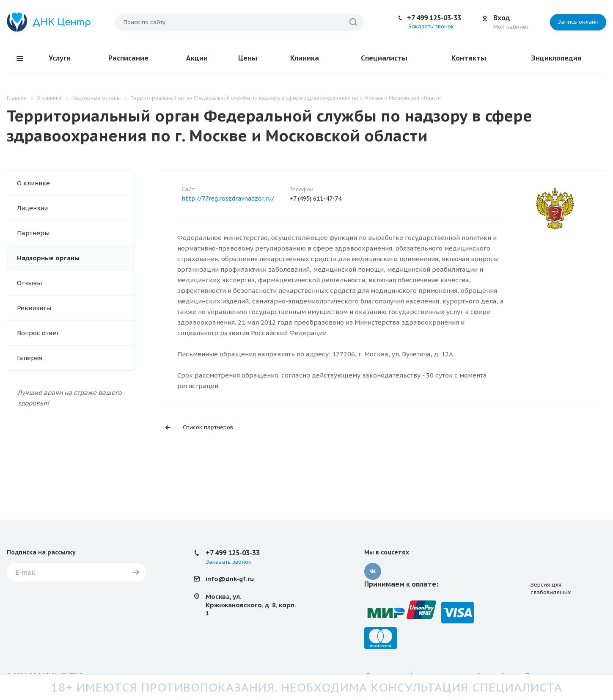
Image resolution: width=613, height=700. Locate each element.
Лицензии (32, 208)
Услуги (60, 58)
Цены (248, 58)
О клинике (33, 183)
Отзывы (29, 283)
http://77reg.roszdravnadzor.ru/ (228, 198)
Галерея (30, 358)
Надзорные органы (48, 258)
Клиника (305, 58)
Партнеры (33, 233)
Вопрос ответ (38, 333)
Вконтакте (373, 571)
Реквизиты (34, 308)
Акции (197, 58)
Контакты (469, 58)
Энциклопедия (556, 58)
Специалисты (384, 58)
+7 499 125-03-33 (434, 18)
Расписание (128, 58)
